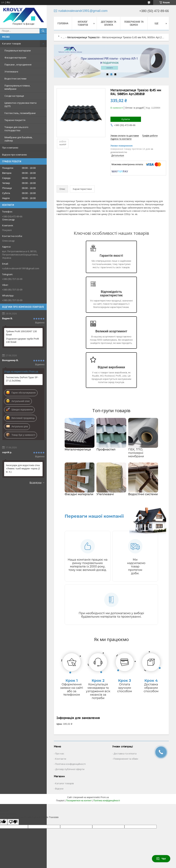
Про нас (60, 754)
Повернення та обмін (134, 23)
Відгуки (59, 789)
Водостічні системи (15, 79)
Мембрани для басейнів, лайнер (18, 139)
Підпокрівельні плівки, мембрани (17, 87)
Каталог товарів (11, 43)
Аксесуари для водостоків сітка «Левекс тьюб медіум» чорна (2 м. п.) (23, 469)
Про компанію (10, 148)
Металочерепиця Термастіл (84, 37)
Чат (161, 859)
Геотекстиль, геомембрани (20, 113)
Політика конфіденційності (70, 764)
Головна (63, 23)
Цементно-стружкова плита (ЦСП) (20, 104)
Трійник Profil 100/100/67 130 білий (21, 333)
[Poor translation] (13, 822)
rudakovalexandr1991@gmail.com (21, 268)
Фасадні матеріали (15, 58)
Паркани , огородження (18, 65)
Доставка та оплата (109, 23)
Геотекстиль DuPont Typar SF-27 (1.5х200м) (22, 379)
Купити (126, 119)
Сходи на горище (14, 96)
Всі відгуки (36, 482)
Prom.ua (105, 797)
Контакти (61, 759)
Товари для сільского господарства (16, 129)
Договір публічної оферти (70, 769)
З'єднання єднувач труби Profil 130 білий (22, 340)
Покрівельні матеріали (18, 51)
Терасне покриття (15, 120)
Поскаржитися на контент (79, 801)
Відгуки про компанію (15, 155)
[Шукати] (43, 31)
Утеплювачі (11, 72)
